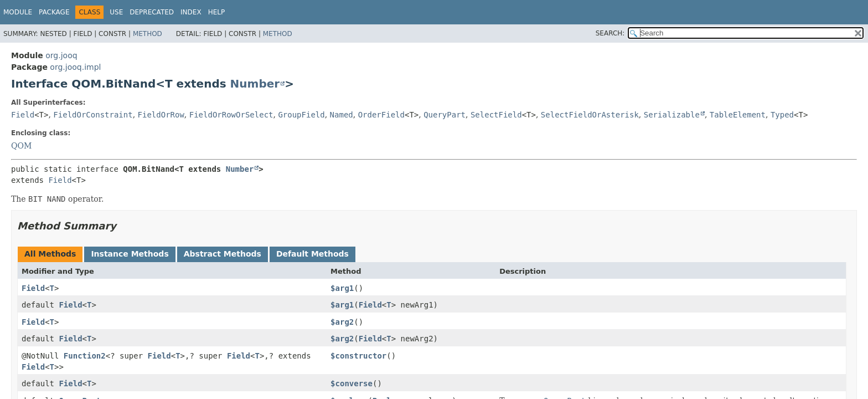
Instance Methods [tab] (130, 254)
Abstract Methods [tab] (223, 254)
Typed (782, 115)
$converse (352, 383)
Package (54, 12)
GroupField (301, 115)
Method (148, 34)
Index (191, 12)
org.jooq (61, 55)
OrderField (381, 115)
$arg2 (342, 322)
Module (18, 12)
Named (342, 115)
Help (217, 12)
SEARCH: (610, 33)
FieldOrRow (161, 115)
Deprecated (152, 12)
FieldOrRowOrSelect (231, 115)
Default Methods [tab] (312, 254)
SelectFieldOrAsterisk (590, 115)
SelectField (496, 115)
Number (255, 84)
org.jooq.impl (75, 67)
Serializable (672, 115)
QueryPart (445, 115)
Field (23, 115)
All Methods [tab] (50, 254)
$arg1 (342, 288)
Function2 (85, 356)
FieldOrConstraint (93, 115)
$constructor (358, 356)
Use (116, 12)
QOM (21, 146)
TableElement (738, 115)
